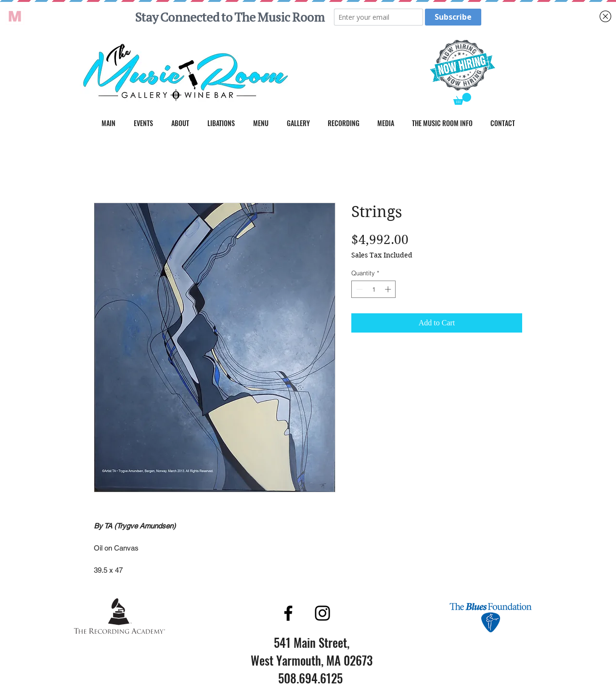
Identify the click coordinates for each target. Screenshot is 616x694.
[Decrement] (359, 289)
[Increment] (389, 289)
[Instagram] (322, 613)
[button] (462, 99)
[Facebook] (288, 613)
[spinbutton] (374, 289)
